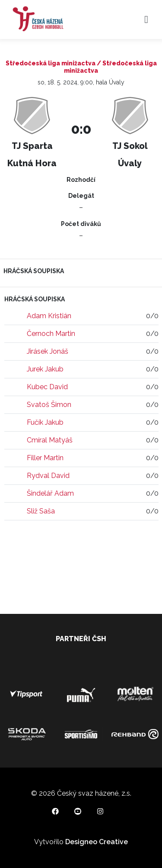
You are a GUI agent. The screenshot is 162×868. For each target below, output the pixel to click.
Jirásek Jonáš (48, 351)
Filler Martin (45, 458)
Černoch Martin (51, 334)
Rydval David (48, 476)
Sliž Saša (41, 511)
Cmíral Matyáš (50, 440)
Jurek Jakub (45, 369)
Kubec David (47, 387)
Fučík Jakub (45, 422)
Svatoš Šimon (49, 405)
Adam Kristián (49, 316)
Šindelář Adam (50, 493)
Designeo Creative (97, 842)
